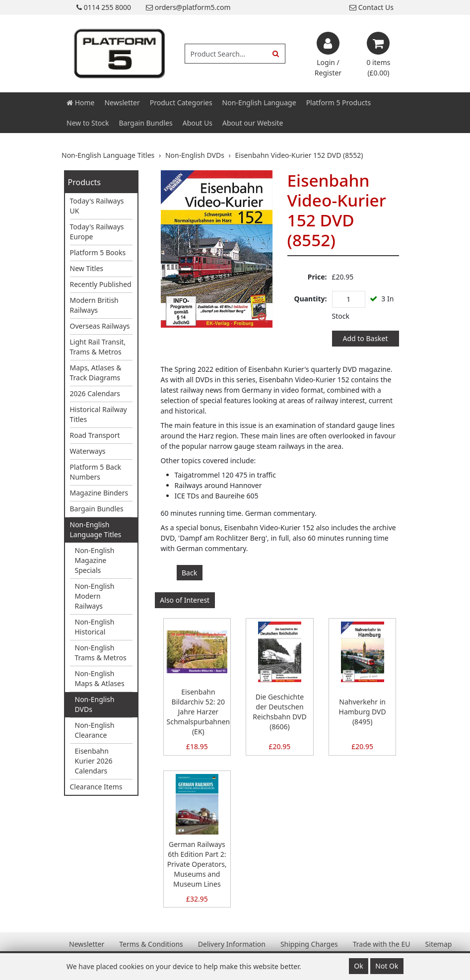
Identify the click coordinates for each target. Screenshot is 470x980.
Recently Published (101, 284)
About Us (198, 123)
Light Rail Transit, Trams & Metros (98, 347)
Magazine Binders (99, 493)
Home (80, 103)
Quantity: (311, 299)
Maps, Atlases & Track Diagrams (96, 373)
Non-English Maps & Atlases (100, 678)
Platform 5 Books (98, 252)
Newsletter (122, 103)
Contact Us (371, 7)
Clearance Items (96, 787)
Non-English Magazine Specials (95, 560)
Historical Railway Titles (99, 414)
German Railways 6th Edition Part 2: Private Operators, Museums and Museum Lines (197, 864)
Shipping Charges (309, 944)
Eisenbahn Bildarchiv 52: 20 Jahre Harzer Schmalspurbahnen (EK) (199, 712)
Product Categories (181, 103)
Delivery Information (232, 944)
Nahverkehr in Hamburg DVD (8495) (363, 712)
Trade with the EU (382, 944)
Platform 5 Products (339, 103)
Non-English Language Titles (96, 529)
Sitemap (439, 944)
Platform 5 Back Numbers (96, 472)
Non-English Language (259, 103)
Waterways (88, 451)
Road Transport (95, 435)
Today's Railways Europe (97, 232)
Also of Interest (185, 600)
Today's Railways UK (97, 206)
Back (189, 573)
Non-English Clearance (95, 730)
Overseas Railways (100, 326)
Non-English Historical (95, 627)
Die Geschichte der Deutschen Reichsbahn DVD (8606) (279, 712)
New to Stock (88, 123)
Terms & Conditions (151, 944)
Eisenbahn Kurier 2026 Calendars (94, 761)
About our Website (253, 123)
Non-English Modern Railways (95, 596)
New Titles (87, 268)
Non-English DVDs (95, 704)
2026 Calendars (95, 393)
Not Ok (387, 966)
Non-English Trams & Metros (101, 653)
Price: (317, 277)
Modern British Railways (94, 305)
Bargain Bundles (145, 123)
